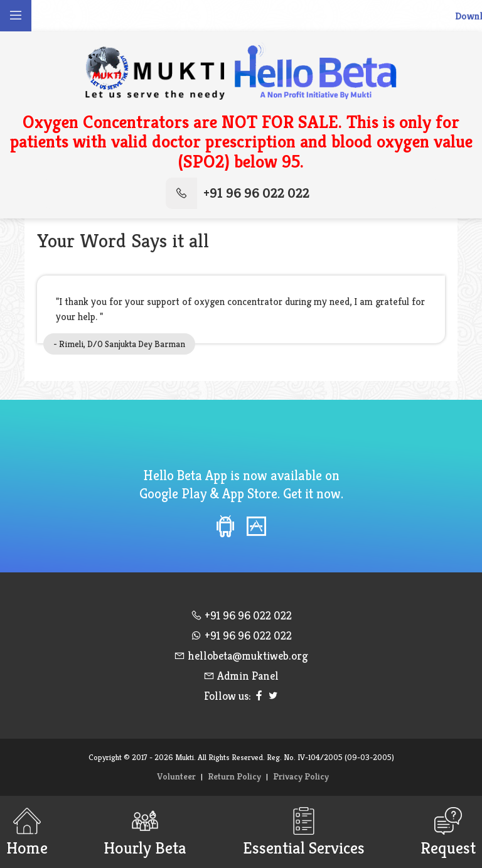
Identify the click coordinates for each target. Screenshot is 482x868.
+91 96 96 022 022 (238, 193)
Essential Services (304, 832)
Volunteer (176, 776)
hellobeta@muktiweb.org (241, 656)
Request (448, 832)
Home (27, 832)
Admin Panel (241, 676)
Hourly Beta (145, 832)
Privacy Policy (301, 776)
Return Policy (234, 776)
